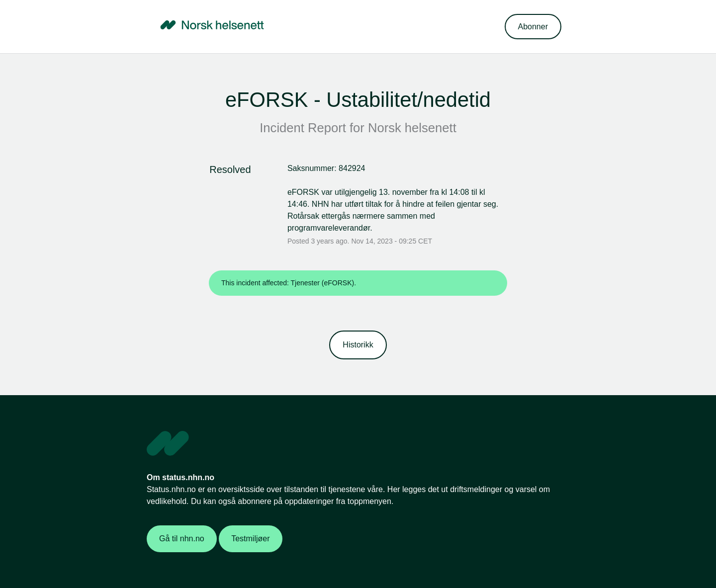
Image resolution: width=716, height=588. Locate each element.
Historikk (358, 345)
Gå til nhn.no (182, 539)
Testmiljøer (250, 539)
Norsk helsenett (412, 128)
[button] (533, 27)
